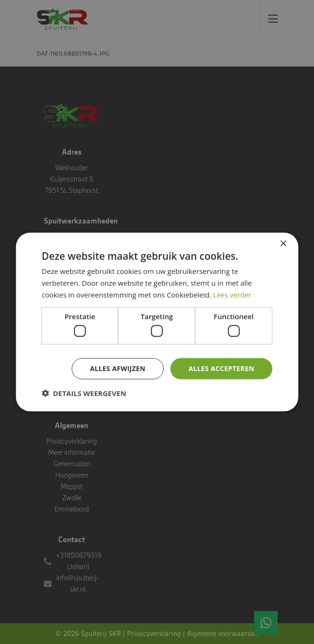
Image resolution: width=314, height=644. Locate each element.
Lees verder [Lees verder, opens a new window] (232, 294)
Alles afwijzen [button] (118, 368)
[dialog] (157, 322)
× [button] (283, 244)
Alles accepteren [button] (221, 368)
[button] (84, 393)
